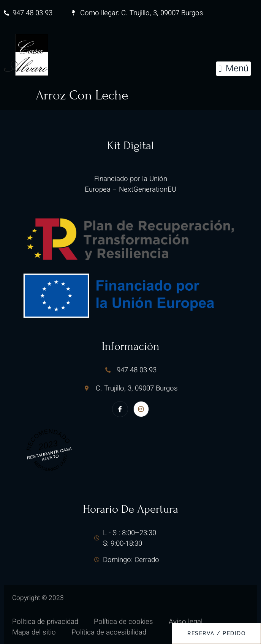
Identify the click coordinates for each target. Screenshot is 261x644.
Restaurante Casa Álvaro (49, 454)
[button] (233, 69)
